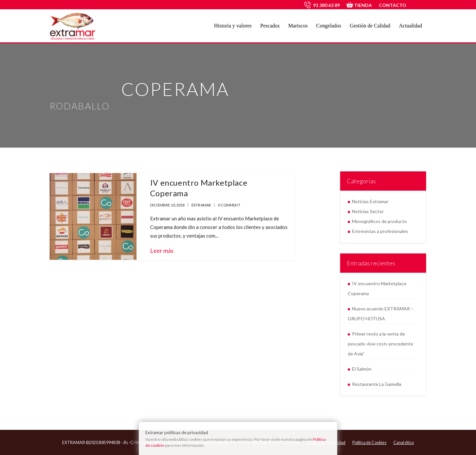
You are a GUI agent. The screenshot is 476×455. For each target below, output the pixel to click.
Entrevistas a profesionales (380, 231)
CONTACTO (393, 5)
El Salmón (362, 369)
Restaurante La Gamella (377, 384)
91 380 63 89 (326, 5)
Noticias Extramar (370, 201)
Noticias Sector (368, 211)
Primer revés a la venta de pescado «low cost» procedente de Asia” (380, 344)
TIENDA (359, 5)
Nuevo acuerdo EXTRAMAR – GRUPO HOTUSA (381, 314)
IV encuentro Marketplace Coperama (377, 288)
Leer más (162, 250)
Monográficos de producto (379, 221)
